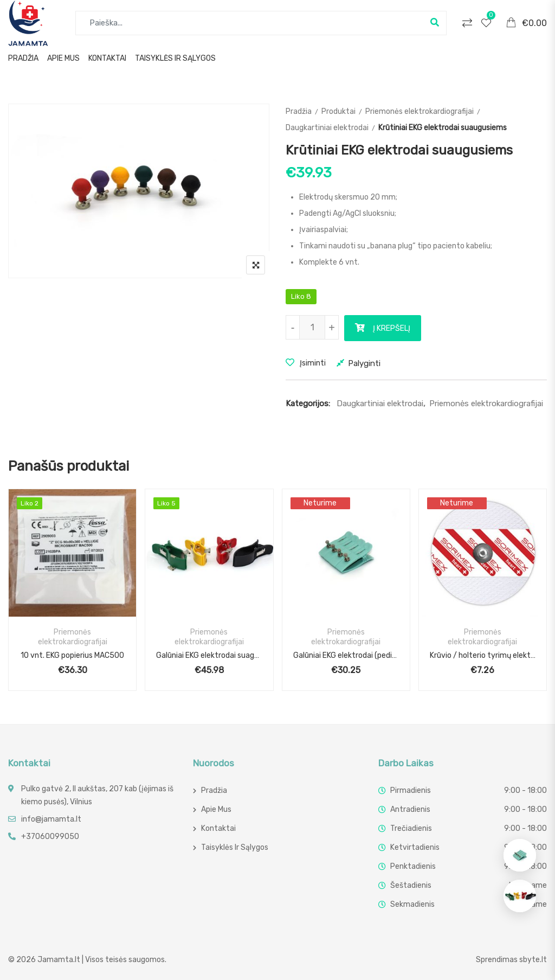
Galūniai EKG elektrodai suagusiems (209, 655)
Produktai (338, 111)
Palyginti (364, 363)
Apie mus (63, 58)
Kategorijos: (308, 403)
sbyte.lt (533, 960)
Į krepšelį (392, 328)
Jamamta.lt (59, 960)
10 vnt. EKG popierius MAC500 (72, 655)
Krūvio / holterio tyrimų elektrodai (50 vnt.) (483, 655)
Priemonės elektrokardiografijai (420, 111)
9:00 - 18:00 (525, 790)
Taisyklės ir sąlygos (175, 58)
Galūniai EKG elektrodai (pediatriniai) (346, 655)
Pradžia (23, 58)
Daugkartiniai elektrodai (327, 128)
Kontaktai (107, 58)
